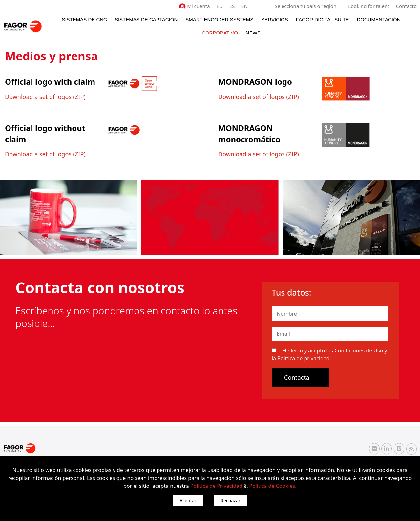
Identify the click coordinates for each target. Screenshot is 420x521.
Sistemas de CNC (84, 20)
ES (232, 6)
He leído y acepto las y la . (329, 354)
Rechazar (231, 500)
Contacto (406, 6)
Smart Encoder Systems (219, 20)
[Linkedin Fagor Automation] (387, 449)
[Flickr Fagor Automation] (374, 449)
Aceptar (188, 500)
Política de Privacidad (216, 486)
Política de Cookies (272, 486)
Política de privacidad (304, 358)
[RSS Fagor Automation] (411, 449)
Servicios (274, 20)
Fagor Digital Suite (323, 20)
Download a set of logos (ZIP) (45, 97)
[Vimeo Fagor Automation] (399, 449)
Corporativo (220, 33)
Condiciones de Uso (359, 351)
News (253, 33)
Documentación (378, 20)
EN (245, 6)
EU (220, 6)
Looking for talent (369, 6)
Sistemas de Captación (146, 20)
